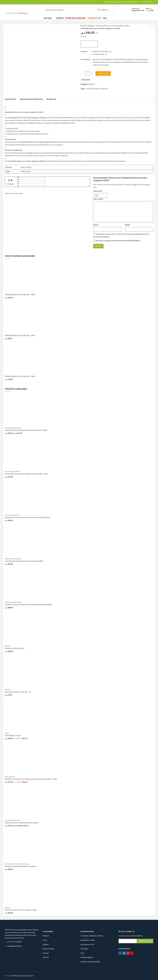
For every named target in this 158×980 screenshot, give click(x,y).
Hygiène (46, 944)
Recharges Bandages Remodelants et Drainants (21, 866)
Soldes (7, 733)
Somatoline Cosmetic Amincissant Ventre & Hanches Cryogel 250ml (27, 517)
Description (10, 99)
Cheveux (46, 953)
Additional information (31, 99)
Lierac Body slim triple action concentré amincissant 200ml (24, 561)
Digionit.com (41, 976)
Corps (45, 940)
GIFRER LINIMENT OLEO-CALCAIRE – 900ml (20, 295)
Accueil (83, 26)
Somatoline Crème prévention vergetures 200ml (21, 910)
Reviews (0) (51, 99)
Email (128, 225)
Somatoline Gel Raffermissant (15, 648)
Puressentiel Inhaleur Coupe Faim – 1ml (18, 692)
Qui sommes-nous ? (88, 944)
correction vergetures (93, 88)
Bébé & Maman (48, 949)
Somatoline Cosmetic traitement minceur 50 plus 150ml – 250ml (26, 430)
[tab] (10, 99)
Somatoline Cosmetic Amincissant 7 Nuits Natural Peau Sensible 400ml (28, 605)
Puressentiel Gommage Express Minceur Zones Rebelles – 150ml (26, 474)
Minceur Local (15, 515)
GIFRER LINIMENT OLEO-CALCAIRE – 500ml (20, 376)
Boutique (91, 26)
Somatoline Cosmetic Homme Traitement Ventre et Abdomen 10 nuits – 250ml (31, 779)
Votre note (98, 191)
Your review (98, 199)
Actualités (84, 949)
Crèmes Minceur (10, 559)
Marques (46, 936)
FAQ (82, 953)
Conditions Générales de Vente (92, 936)
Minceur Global (16, 428)
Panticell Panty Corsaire (13, 735)
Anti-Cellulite (9, 472)
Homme (7, 777)
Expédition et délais (88, 940)
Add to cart (103, 73)
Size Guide (86, 80)
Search (113, 10)
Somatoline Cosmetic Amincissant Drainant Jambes (22, 823)
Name (96, 225)
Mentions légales (87, 957)
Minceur (92, 84)
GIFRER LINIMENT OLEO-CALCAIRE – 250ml (20, 335)
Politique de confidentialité (90, 962)
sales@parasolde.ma (14, 946)
